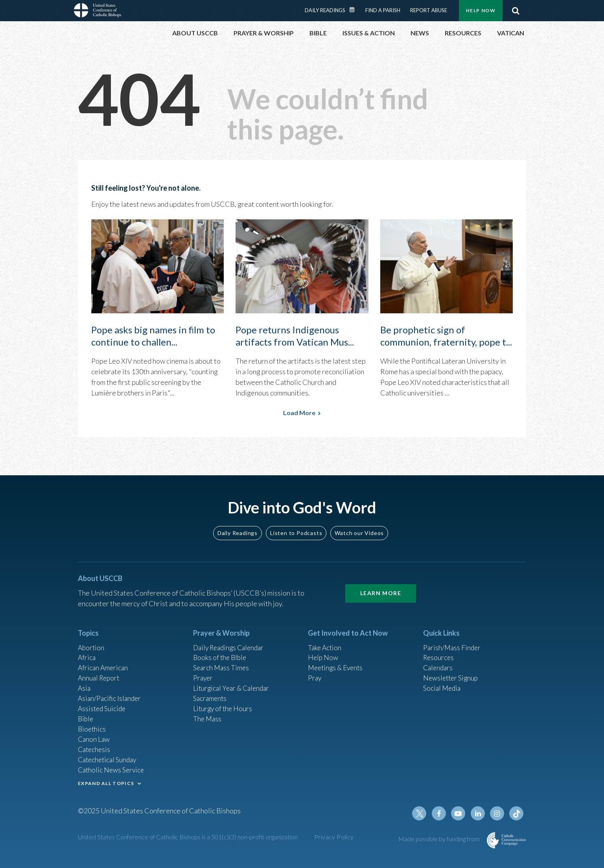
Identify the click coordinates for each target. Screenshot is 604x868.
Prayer (203, 673)
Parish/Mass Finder (453, 641)
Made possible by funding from (440, 839)
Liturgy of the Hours (224, 705)
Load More (299, 413)
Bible (86, 715)
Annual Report (100, 673)
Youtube (460, 813)
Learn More (381, 587)
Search (516, 11)
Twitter (422, 813)
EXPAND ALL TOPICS (106, 782)
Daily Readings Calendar (355, 10)
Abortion (92, 641)
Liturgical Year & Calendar (233, 684)
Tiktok (517, 813)
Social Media (443, 684)
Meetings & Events (337, 662)
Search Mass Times (222, 662)
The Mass (208, 715)
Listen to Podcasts (296, 526)
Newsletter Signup (452, 673)
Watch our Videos (359, 526)
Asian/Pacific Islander (110, 694)
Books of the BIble (221, 652)
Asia (85, 684)
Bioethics (92, 726)
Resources (439, 652)
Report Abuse (429, 10)
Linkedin (479, 813)
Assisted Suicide (103, 705)
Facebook (441, 813)
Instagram (498, 813)
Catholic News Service (112, 769)
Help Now (481, 10)
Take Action (325, 641)
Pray (315, 673)
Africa (87, 652)
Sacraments (211, 694)
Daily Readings (325, 10)
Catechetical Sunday (109, 758)
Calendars (439, 662)
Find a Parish (383, 10)
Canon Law (94, 737)
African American (104, 662)
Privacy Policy (334, 837)
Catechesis (95, 747)
